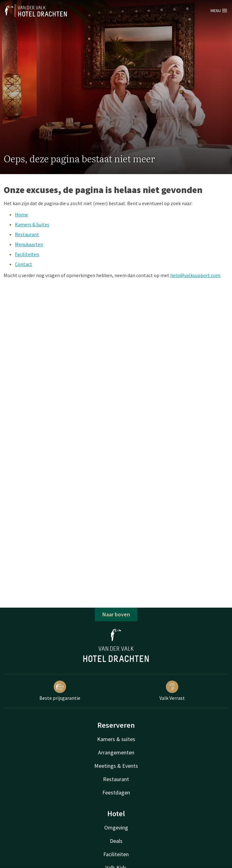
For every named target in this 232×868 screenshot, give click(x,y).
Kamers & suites (116, 739)
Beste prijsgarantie (60, 691)
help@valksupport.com (195, 275)
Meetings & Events (116, 766)
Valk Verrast (172, 691)
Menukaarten (29, 244)
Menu (219, 11)
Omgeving (116, 828)
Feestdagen (116, 792)
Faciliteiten (27, 254)
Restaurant (27, 234)
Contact (24, 264)
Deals (116, 841)
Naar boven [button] (116, 614)
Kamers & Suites (32, 224)
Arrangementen (116, 752)
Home (21, 214)
